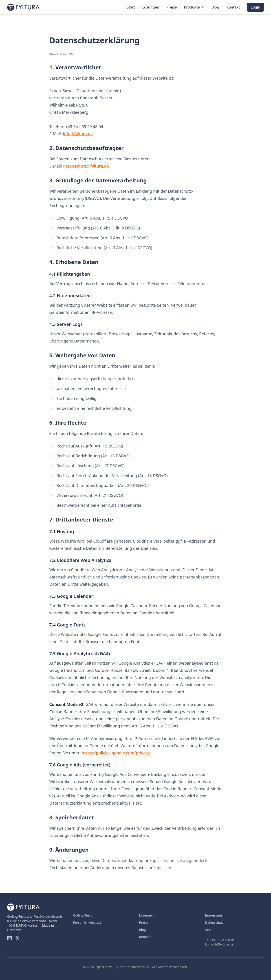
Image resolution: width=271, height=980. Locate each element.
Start (131, 7)
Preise (172, 7)
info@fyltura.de (78, 134)
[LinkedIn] (9, 938)
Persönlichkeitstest (87, 922)
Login (255, 7)
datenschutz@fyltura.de (86, 166)
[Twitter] (18, 938)
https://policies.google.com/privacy (116, 753)
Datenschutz (214, 922)
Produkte (194, 7)
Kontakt (233, 7)
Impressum (213, 915)
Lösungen (151, 7)
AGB (208, 930)
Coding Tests (83, 915)
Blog (215, 7)
